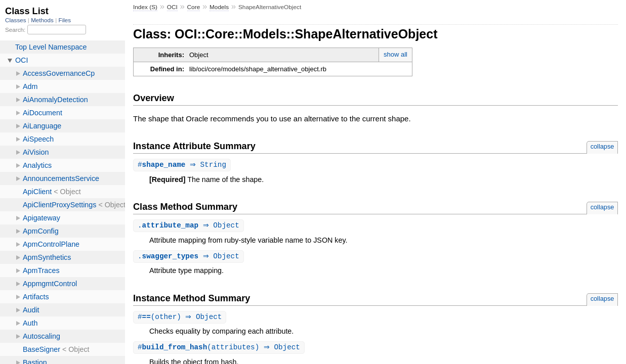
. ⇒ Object (190, 226)
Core (194, 7)
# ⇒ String (183, 165)
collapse (602, 146)
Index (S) (145, 7)
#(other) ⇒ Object (181, 319)
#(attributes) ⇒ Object (220, 350)
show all (395, 54)
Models (219, 7)
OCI (172, 7)
